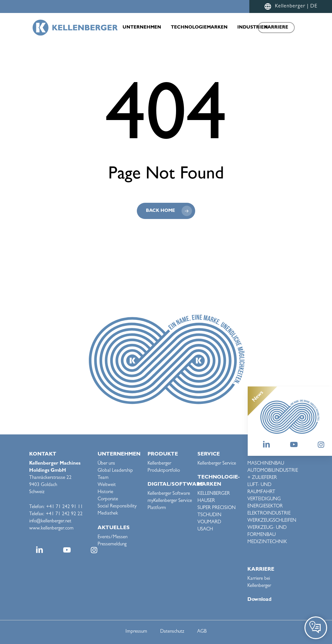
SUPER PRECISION (217, 508)
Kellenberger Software (169, 494)
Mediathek (108, 514)
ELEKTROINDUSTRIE (269, 514)
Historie (105, 492)
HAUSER (206, 501)
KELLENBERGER (214, 494)
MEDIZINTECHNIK (267, 542)
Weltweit (107, 485)
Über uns (106, 464)
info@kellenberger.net (50, 522)
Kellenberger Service (217, 464)
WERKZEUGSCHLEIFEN (272, 521)
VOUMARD (209, 522)
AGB (202, 632)
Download (259, 600)
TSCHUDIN (209, 515)
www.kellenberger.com (51, 529)
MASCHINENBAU (266, 464)
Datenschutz (172, 632)
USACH (205, 530)
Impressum (136, 632)
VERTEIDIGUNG (264, 499)
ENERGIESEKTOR (265, 507)
